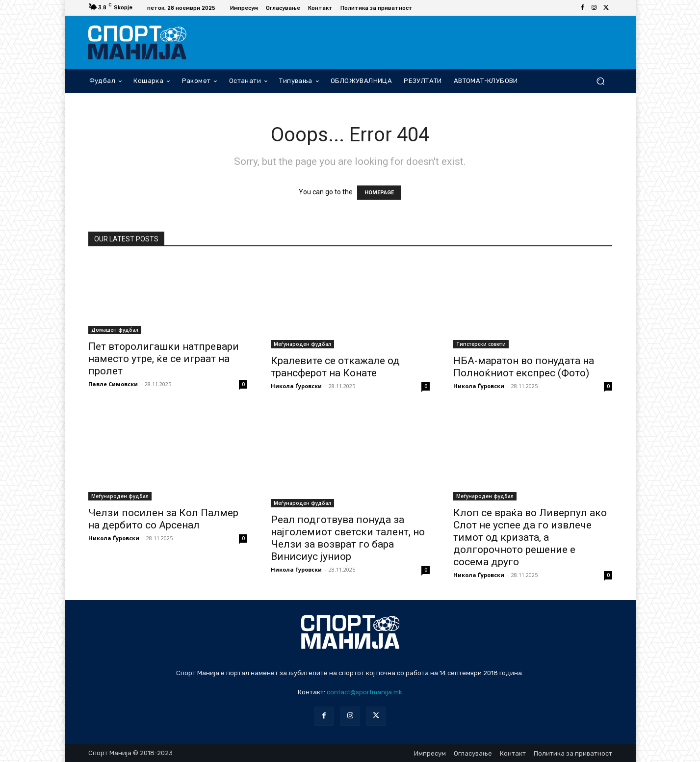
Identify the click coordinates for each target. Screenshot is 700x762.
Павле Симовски (113, 384)
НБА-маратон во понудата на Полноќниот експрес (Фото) (524, 367)
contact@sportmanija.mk (364, 692)
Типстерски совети (481, 344)
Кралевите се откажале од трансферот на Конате (335, 367)
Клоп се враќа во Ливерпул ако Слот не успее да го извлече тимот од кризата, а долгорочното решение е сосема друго (530, 537)
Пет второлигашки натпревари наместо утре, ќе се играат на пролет (164, 359)
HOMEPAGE (379, 193)
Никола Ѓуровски (296, 386)
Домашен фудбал (115, 330)
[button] (601, 81)
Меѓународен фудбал (302, 344)
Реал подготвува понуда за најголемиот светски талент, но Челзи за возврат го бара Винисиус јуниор (348, 538)
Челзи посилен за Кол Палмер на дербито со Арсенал (163, 519)
